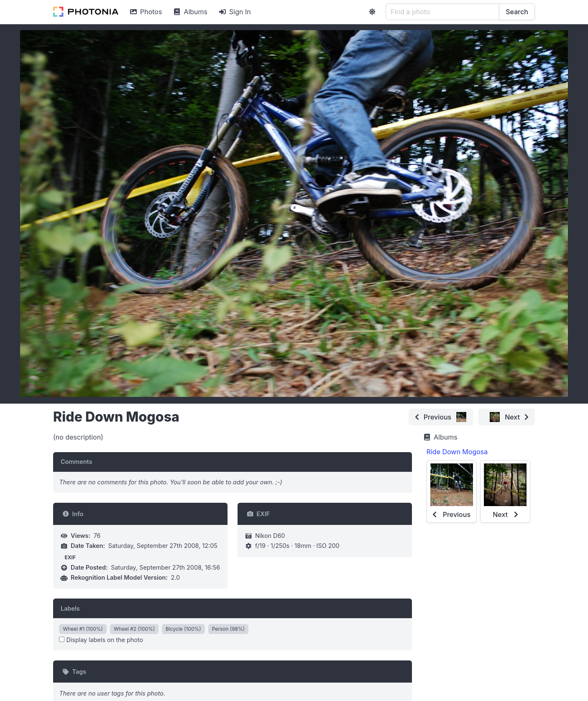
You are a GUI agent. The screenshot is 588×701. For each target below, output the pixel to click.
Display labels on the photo (101, 640)
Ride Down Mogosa (457, 452)
